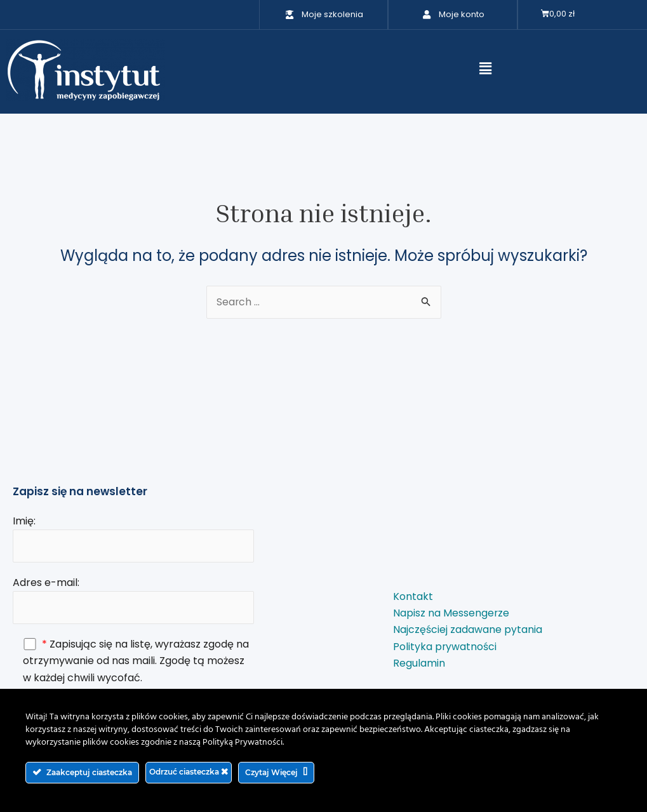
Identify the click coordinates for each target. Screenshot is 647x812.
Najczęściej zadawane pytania (468, 630)
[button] (485, 69)
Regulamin (419, 664)
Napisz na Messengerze (451, 613)
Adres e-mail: (133, 599)
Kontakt (413, 596)
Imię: (133, 537)
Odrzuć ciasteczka (189, 772)
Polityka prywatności (445, 647)
